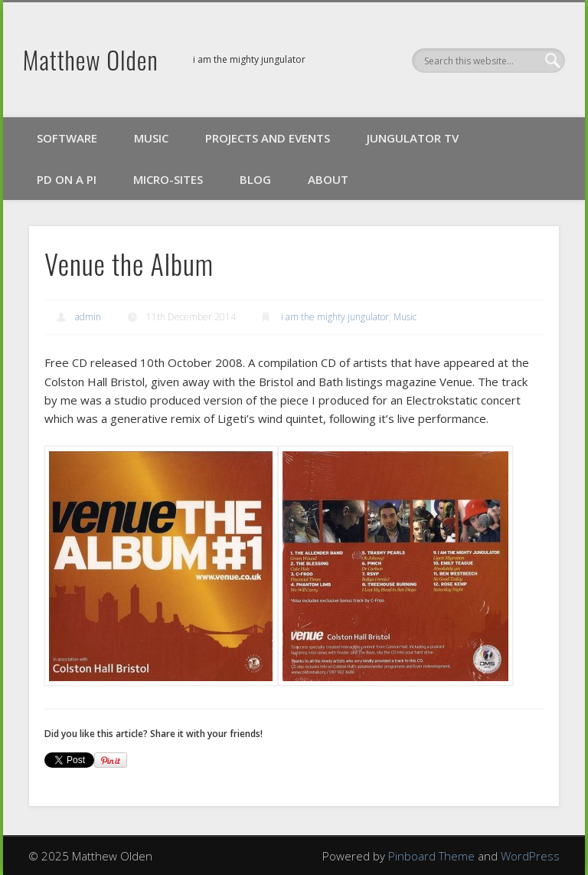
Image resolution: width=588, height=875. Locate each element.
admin (88, 317)
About (328, 179)
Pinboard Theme (431, 856)
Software (67, 138)
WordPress (530, 856)
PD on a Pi (67, 179)
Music (151, 138)
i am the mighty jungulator (335, 317)
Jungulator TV (413, 138)
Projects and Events (268, 138)
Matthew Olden (91, 59)
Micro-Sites (168, 179)
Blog (255, 179)
